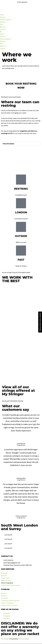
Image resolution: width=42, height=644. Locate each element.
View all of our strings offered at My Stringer (18, 390)
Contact (3, 29)
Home (2, 15)
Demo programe (5, 20)
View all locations (8, 144)
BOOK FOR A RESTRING (40, 322)
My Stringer (5, 639)
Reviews (3, 22)
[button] (21, 32)
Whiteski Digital (24, 639)
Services (3, 17)
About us (3, 27)
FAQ (1, 24)
